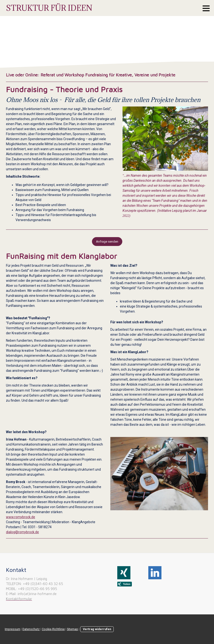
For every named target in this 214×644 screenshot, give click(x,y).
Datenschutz (31, 629)
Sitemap (72, 629)
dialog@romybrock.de (22, 532)
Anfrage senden (107, 242)
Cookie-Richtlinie (53, 629)
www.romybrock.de (21, 517)
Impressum (13, 629)
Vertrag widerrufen (97, 629)
